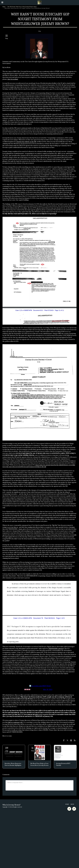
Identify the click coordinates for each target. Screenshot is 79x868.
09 (7, 749)
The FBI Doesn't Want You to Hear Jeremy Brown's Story (22, 7)
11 (32, 749)
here (15, 705)
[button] (2, 2)
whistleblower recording (51, 339)
